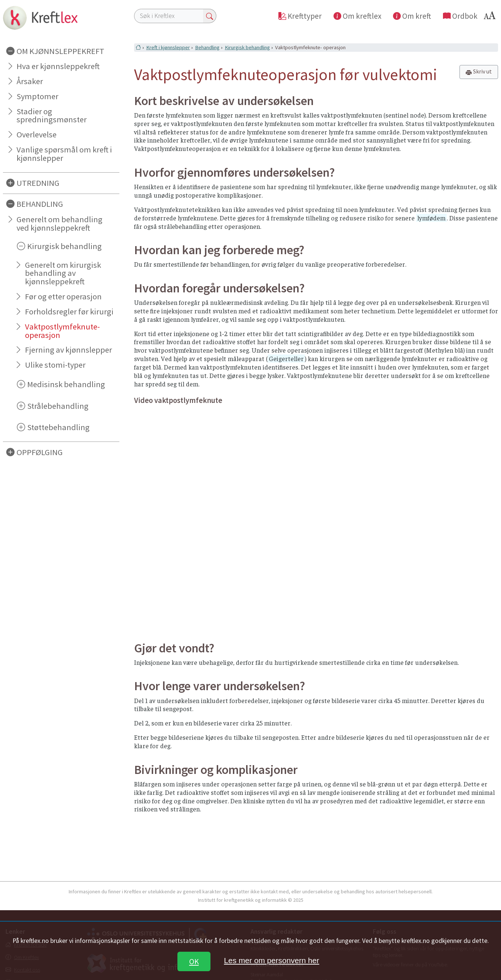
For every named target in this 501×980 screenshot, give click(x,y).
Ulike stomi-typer (55, 365)
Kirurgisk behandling (64, 246)
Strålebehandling (58, 406)
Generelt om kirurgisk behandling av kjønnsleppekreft (63, 273)
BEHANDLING (40, 204)
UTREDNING (38, 183)
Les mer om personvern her (272, 960)
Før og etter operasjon (63, 296)
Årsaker (30, 81)
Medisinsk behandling (66, 384)
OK (194, 961)
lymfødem (431, 218)
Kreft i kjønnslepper (168, 47)
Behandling (207, 47)
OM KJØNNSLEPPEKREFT (60, 51)
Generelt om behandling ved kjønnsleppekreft (60, 224)
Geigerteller (286, 359)
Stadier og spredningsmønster (52, 116)
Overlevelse (37, 134)
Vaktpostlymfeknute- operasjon (62, 331)
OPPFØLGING (40, 452)
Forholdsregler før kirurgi (69, 311)
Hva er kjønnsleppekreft (58, 66)
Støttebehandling (58, 427)
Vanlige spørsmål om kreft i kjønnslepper (64, 154)
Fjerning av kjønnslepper (69, 350)
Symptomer (37, 96)
